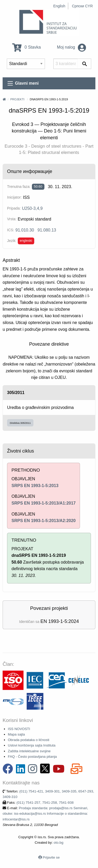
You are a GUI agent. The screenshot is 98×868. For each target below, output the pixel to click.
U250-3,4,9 (32, 208)
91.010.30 (25, 230)
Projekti (17, 99)
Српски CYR (82, 6)
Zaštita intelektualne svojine (29, 751)
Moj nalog (71, 47)
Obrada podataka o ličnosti (29, 740)
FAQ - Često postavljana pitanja (32, 757)
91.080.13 (47, 230)
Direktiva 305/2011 (20, 423)
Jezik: (12, 241)
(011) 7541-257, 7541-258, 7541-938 (45, 803)
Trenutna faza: (19, 187)
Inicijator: (14, 197)
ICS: (11, 230)
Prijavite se (51, 857)
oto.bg (58, 843)
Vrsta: (12, 219)
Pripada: (14, 208)
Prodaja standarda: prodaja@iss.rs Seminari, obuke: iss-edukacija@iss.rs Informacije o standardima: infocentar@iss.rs (45, 814)
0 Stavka (27, 47)
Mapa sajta (16, 734)
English (59, 6)
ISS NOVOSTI (19, 729)
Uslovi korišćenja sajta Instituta (32, 745)
